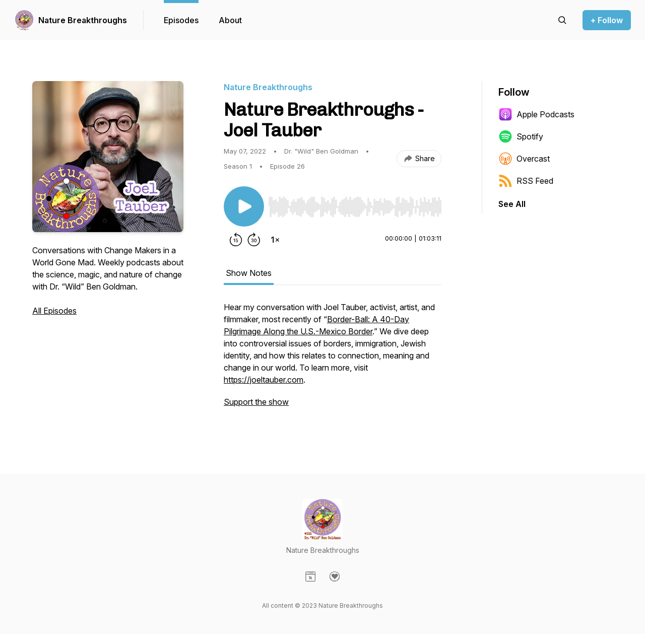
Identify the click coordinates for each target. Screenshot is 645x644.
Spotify (521, 136)
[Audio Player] (355, 204)
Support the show (256, 402)
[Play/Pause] (244, 206)
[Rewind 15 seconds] (236, 240)
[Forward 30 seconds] (254, 240)
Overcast (524, 159)
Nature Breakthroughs (83, 20)
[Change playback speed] (275, 240)
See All (512, 204)
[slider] (355, 207)
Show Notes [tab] (249, 273)
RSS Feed (526, 181)
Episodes (181, 20)
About (230, 20)
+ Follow (607, 20)
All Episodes (54, 311)
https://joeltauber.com (264, 380)
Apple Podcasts (536, 114)
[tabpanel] (333, 360)
